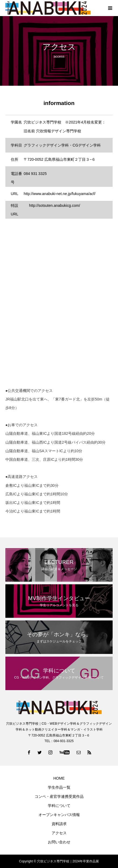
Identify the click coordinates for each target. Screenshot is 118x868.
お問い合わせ (59, 842)
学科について (59, 806)
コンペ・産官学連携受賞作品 (59, 796)
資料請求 (59, 824)
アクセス (59, 833)
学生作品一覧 (59, 787)
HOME (59, 778)
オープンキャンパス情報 (59, 815)
